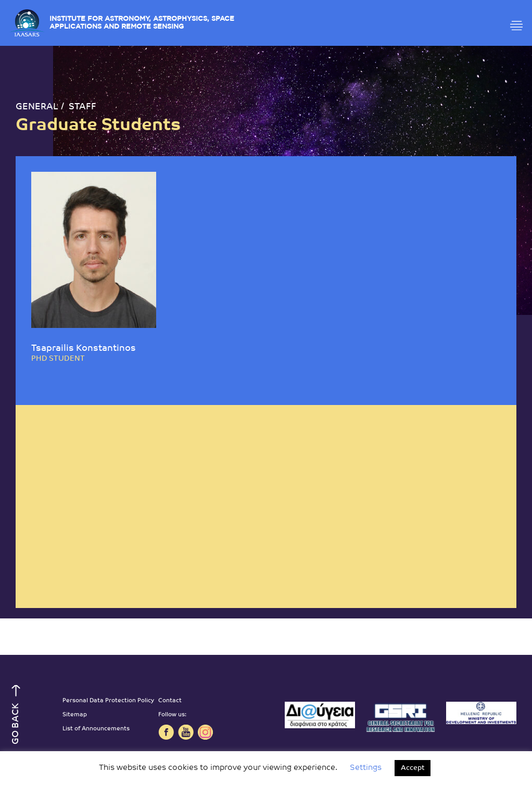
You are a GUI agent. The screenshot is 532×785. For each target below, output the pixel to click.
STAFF (83, 107)
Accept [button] (413, 768)
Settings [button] (366, 768)
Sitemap (75, 715)
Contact (170, 701)
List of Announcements (96, 729)
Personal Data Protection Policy (108, 701)
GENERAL (37, 107)
